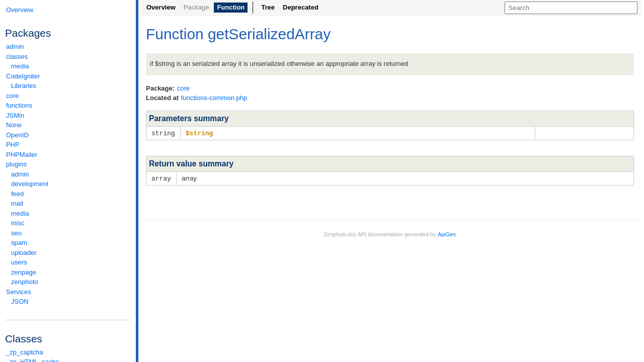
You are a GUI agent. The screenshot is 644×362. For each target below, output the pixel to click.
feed (17, 194)
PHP (13, 145)
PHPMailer (22, 155)
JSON (20, 301)
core (12, 96)
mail (17, 203)
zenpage (24, 272)
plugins (68, 164)
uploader (24, 253)
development (30, 184)
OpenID (17, 135)
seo (16, 233)
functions (19, 105)
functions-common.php (214, 98)
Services (68, 292)
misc (18, 223)
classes (68, 57)
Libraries (24, 86)
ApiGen (447, 233)
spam (19, 243)
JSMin (15, 115)
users (19, 262)
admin (15, 47)
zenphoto (70, 282)
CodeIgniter (68, 76)
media (20, 66)
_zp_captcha (25, 352)
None (14, 125)
